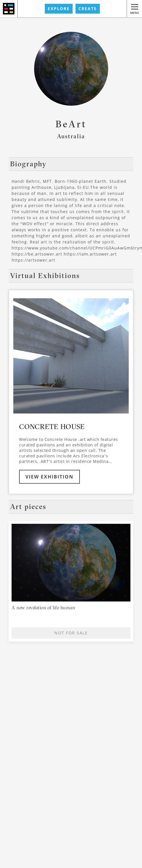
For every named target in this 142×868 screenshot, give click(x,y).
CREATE (88, 9)
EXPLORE (59, 9)
